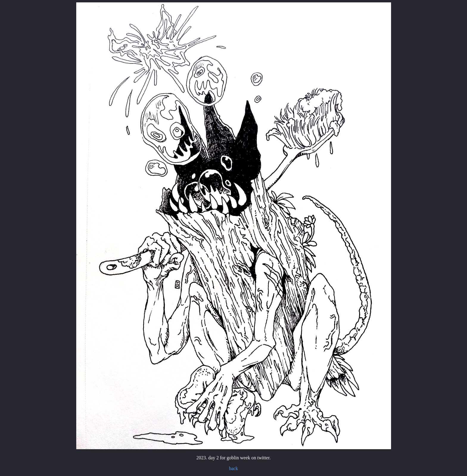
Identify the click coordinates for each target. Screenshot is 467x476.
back (233, 468)
